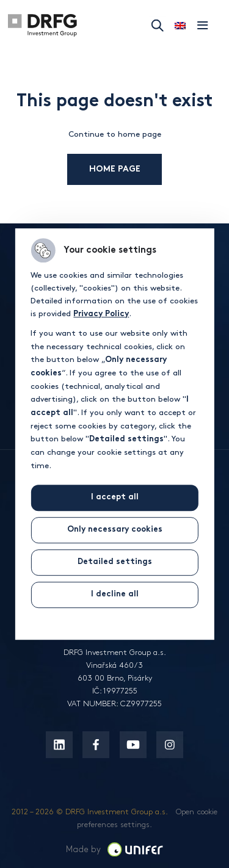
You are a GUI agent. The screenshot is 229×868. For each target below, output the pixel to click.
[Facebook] (96, 745)
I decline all (115, 595)
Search (158, 26)
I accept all (115, 497)
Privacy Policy (101, 315)
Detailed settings (115, 562)
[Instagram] (170, 745)
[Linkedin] (59, 745)
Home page (122, 169)
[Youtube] (133, 745)
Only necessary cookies (115, 530)
